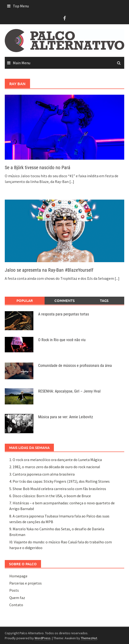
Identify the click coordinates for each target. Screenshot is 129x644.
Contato (16, 605)
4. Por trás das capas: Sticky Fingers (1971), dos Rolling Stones (59, 481)
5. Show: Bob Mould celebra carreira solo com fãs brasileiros (58, 489)
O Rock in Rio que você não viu (62, 340)
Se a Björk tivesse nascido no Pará (38, 167)
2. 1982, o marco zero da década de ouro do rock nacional (55, 467)
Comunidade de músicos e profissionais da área (75, 366)
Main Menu (22, 63)
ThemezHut (89, 638)
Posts (14, 590)
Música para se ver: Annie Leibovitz (66, 417)
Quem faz (17, 598)
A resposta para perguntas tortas (64, 314)
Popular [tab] (25, 300)
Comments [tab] (64, 300)
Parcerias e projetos (26, 583)
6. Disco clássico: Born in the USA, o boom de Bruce (50, 496)
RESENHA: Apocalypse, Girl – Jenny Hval (69, 391)
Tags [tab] (104, 300)
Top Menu (21, 6)
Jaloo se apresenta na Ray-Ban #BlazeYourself (49, 270)
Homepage (18, 576)
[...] (72, 182)
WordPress (43, 638)
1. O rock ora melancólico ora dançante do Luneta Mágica (56, 460)
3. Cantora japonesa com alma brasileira (42, 474)
